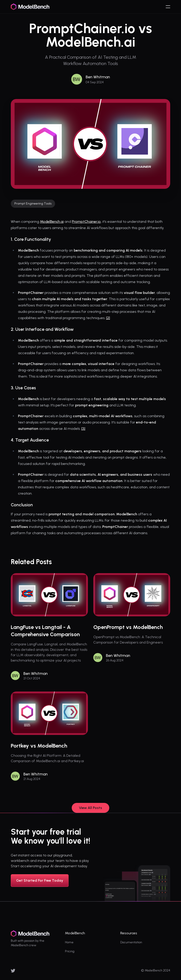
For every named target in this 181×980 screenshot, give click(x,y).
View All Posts (90, 808)
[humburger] (168, 7)
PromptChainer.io (86, 222)
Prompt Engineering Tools (33, 204)
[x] (13, 971)
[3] (83, 429)
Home (69, 942)
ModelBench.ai (52, 222)
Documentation (131, 942)
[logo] (30, 7)
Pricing (70, 951)
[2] (108, 318)
